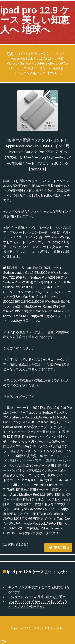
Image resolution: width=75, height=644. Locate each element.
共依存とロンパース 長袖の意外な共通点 (37, 597)
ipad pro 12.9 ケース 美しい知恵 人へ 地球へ (35, 20)
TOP (10, 54)
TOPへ (5, 641)
